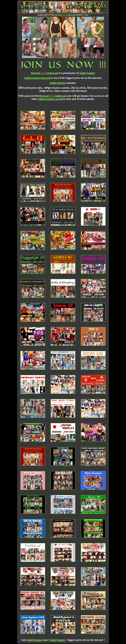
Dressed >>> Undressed (65, 15)
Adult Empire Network (37, 78)
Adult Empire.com (49, 99)
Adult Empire (87, 73)
